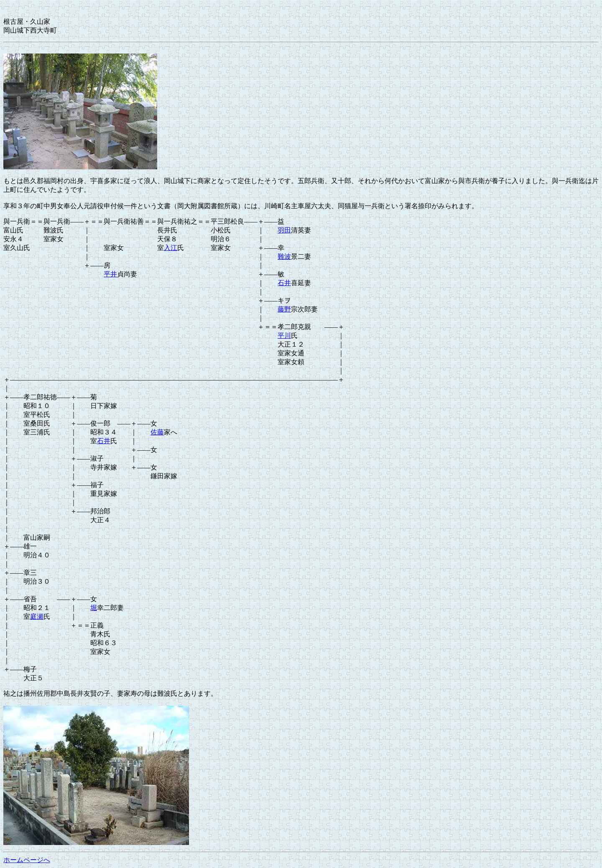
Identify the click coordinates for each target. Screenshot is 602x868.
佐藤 (157, 432)
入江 (171, 248)
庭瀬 (37, 617)
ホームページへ (27, 860)
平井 (110, 274)
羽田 (284, 230)
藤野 (284, 309)
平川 (284, 336)
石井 (284, 283)
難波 (284, 257)
